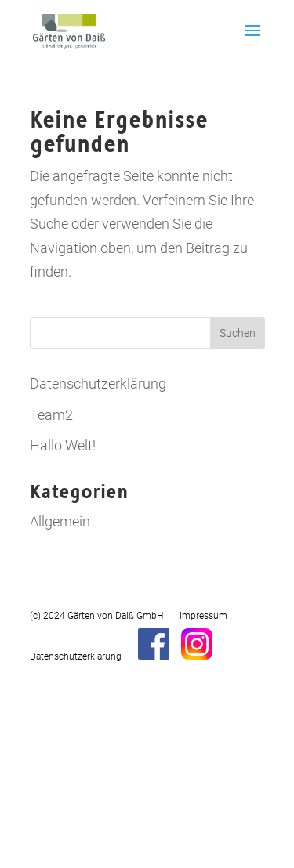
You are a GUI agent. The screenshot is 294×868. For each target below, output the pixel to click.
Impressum (203, 616)
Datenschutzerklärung (98, 383)
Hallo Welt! (63, 445)
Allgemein (60, 521)
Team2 (51, 415)
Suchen (238, 333)
